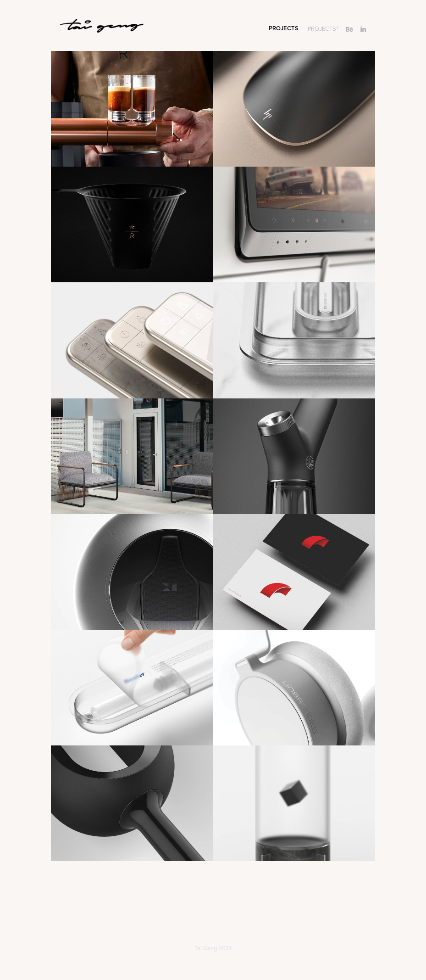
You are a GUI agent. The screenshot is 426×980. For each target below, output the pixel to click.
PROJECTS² (323, 28)
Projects (284, 28)
